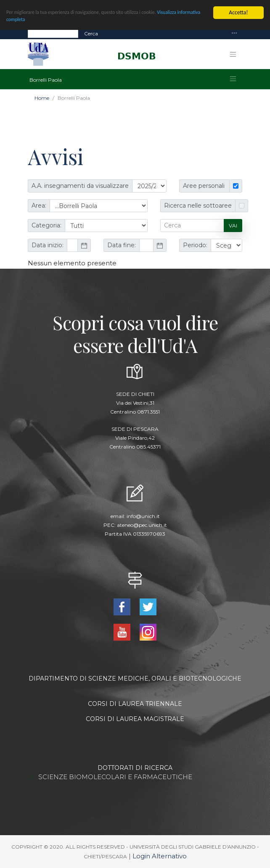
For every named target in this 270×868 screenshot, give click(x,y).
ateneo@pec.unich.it (142, 525)
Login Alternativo (160, 856)
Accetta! (238, 12)
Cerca (91, 33)
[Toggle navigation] (234, 33)
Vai (233, 226)
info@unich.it (143, 516)
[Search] (53, 33)
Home (42, 98)
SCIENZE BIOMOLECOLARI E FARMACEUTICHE (115, 777)
